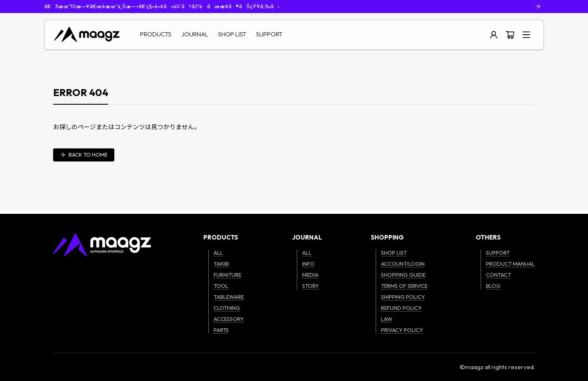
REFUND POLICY (401, 308)
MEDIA (310, 275)
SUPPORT (269, 34)
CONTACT (498, 275)
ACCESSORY (229, 319)
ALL (218, 253)
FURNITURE (227, 275)
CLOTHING (227, 308)
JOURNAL (195, 34)
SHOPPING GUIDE (403, 275)
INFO (308, 264)
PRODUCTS (156, 34)
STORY (311, 286)
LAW (387, 319)
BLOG (493, 286)
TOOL (221, 286)
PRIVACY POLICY (402, 330)
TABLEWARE (229, 297)
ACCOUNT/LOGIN (403, 264)
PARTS (221, 330)
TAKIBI (221, 264)
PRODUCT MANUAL (510, 264)
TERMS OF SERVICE (404, 286)
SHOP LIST (232, 34)
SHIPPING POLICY (403, 297)
